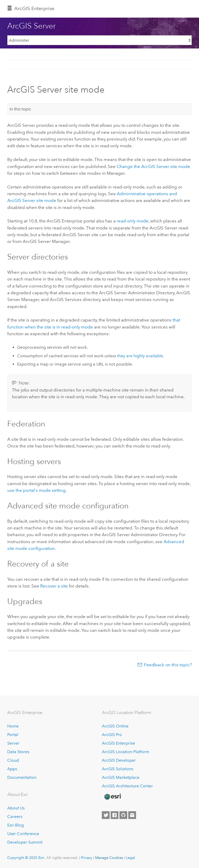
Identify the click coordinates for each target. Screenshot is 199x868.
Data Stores (18, 752)
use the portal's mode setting (36, 490)
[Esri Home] (112, 797)
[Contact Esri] (132, 815)
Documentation (22, 777)
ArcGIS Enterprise (34, 8)
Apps (12, 769)
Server (13, 743)
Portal (13, 735)
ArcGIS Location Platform (126, 752)
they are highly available (140, 356)
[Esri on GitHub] (123, 815)
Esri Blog (16, 825)
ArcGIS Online (115, 726)
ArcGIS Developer (119, 760)
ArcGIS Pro (112, 735)
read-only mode (133, 221)
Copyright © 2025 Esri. (26, 858)
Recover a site (54, 586)
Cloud (13, 760)
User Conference (23, 834)
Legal (130, 858)
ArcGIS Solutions (118, 769)
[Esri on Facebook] (115, 815)
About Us (16, 808)
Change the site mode (153, 166)
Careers (15, 817)
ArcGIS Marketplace (121, 777)
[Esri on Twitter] (106, 815)
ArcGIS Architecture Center (127, 786)
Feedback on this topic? (168, 665)
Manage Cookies (109, 858)
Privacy (87, 858)
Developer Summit (25, 842)
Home (13, 726)
